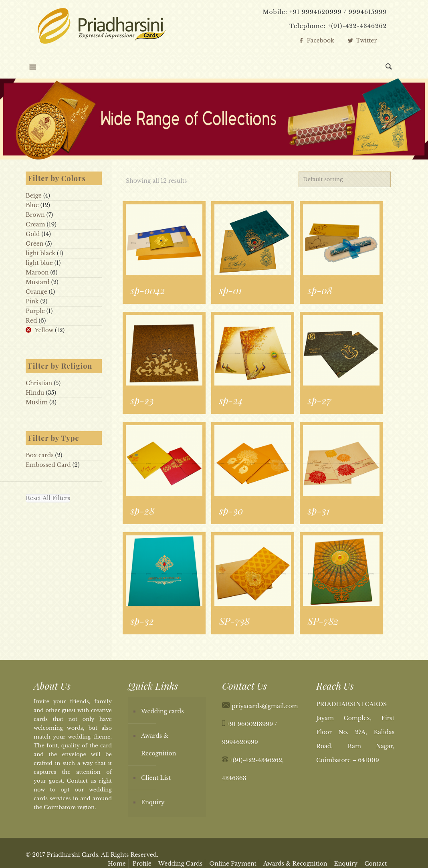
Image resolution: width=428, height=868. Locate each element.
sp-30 (231, 511)
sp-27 (319, 400)
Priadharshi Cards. (73, 855)
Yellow (44, 330)
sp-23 (142, 400)
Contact (376, 864)
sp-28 (143, 511)
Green (34, 244)
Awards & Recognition (158, 745)
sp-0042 (148, 290)
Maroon (37, 273)
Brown (35, 215)
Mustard (38, 282)
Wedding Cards (180, 864)
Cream (35, 224)
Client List (156, 778)
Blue (32, 205)
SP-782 (323, 621)
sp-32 (142, 621)
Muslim (37, 402)
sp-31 (319, 511)
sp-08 (320, 290)
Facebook (316, 40)
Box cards (40, 455)
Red (31, 321)
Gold (33, 234)
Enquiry (153, 802)
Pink (32, 301)
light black (40, 253)
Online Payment (233, 864)
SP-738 (234, 621)
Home (117, 864)
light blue (39, 263)
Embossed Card (48, 465)
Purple (35, 311)
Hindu (35, 393)
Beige (34, 196)
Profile (142, 864)
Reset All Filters (48, 498)
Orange (36, 292)
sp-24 (231, 400)
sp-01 (230, 290)
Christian (39, 383)
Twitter (362, 40)
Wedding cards (163, 711)
